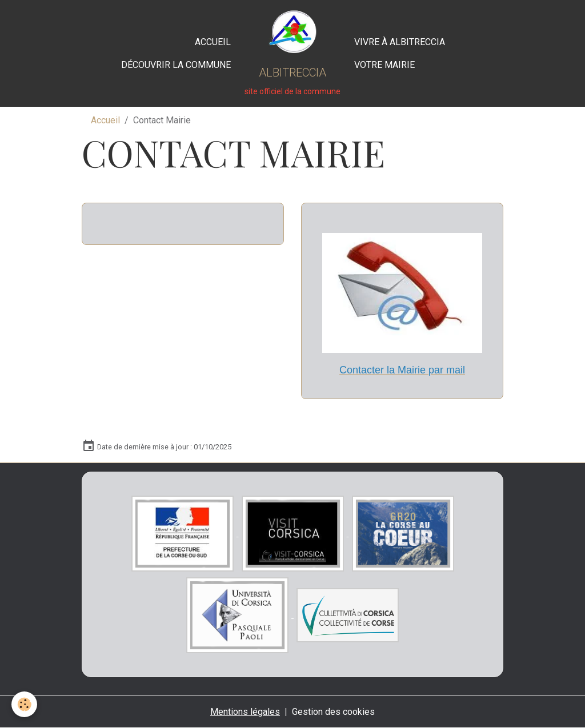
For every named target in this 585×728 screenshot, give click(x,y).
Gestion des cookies (333, 712)
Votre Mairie (384, 65)
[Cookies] (24, 704)
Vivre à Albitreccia (400, 42)
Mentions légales (245, 712)
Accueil (213, 42)
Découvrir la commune (176, 65)
